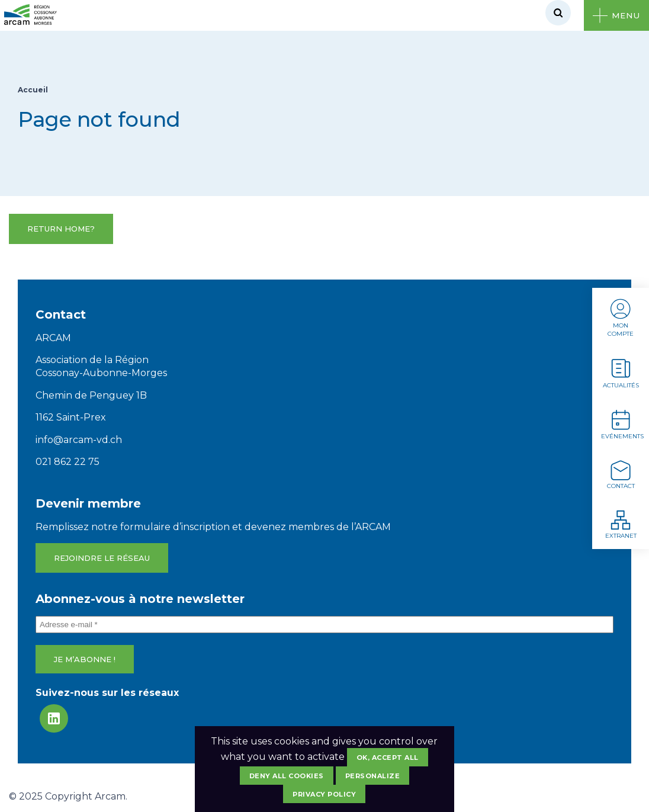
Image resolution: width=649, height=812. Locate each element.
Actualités (621, 373)
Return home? (61, 229)
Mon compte (621, 317)
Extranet (621, 524)
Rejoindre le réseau (102, 558)
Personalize (373, 776)
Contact (621, 474)
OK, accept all (388, 758)
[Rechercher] (558, 13)
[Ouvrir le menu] (616, 15)
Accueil (33, 90)
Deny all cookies (287, 776)
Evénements (622, 424)
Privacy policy (324, 794)
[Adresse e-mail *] (324, 625)
